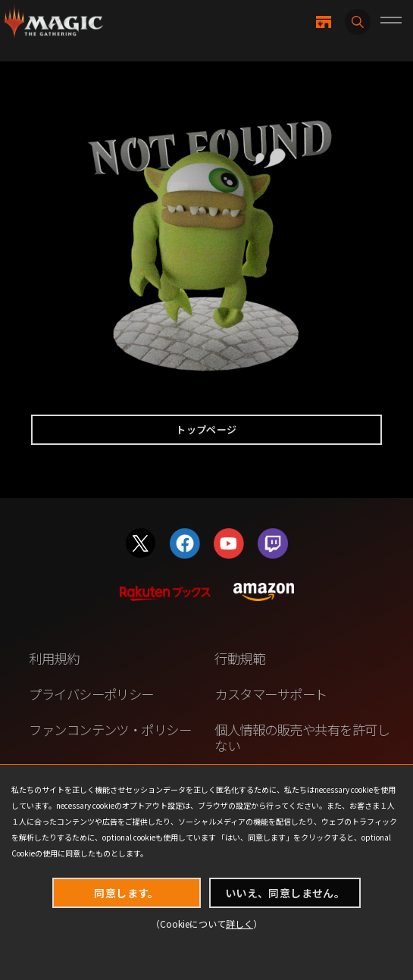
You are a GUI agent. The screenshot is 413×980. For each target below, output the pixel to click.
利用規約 (54, 658)
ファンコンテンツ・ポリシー (110, 730)
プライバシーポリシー (91, 694)
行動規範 (239, 658)
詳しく (239, 924)
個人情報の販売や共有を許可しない (302, 737)
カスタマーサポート (271, 694)
